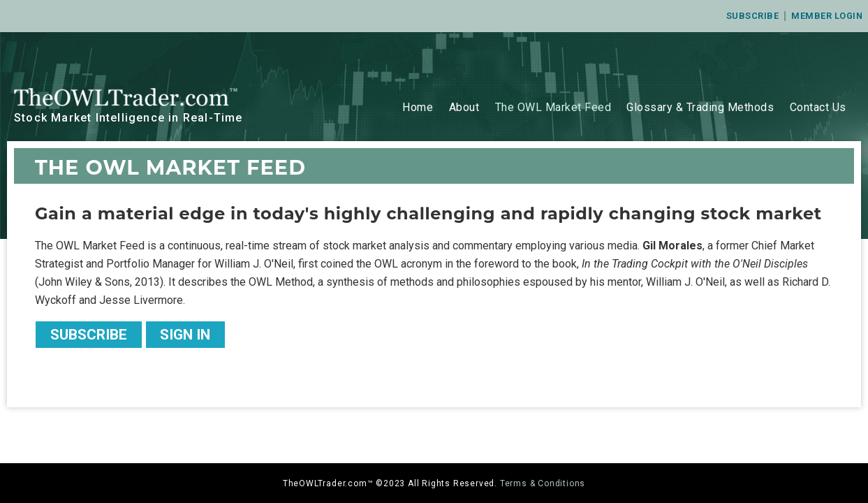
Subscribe (753, 16)
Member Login (827, 16)
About (464, 107)
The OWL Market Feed (553, 107)
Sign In (185, 335)
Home (418, 107)
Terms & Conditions (543, 483)
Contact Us (818, 107)
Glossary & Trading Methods (700, 107)
